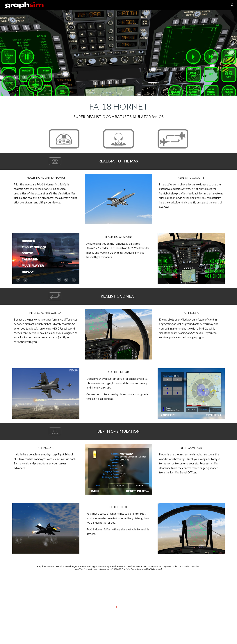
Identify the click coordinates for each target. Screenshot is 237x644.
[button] (233, 5)
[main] (118, 110)
